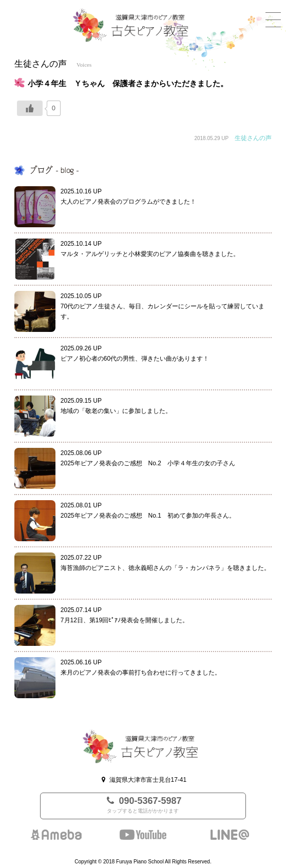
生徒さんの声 (253, 138)
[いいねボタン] (30, 108)
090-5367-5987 (143, 806)
